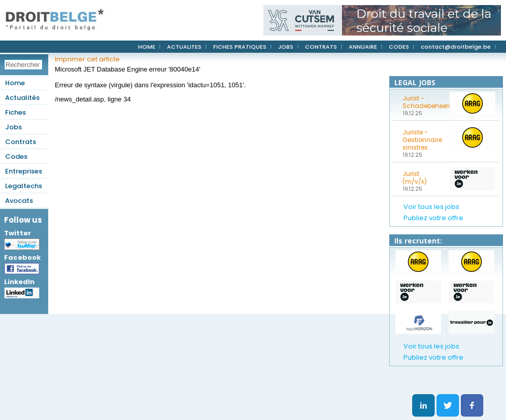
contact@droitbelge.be (456, 47)
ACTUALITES (184, 47)
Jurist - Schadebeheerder (423, 102)
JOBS (286, 47)
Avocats (19, 201)
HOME (147, 47)
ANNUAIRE (363, 47)
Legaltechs (24, 186)
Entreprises (24, 171)
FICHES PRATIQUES (240, 47)
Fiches (15, 112)
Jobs (13, 127)
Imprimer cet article (87, 59)
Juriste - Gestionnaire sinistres (422, 140)
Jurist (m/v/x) (415, 178)
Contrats (21, 142)
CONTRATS (321, 47)
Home (15, 83)
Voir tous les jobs (431, 207)
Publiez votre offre (433, 218)
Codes (16, 156)
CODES (399, 47)
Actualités (22, 98)
